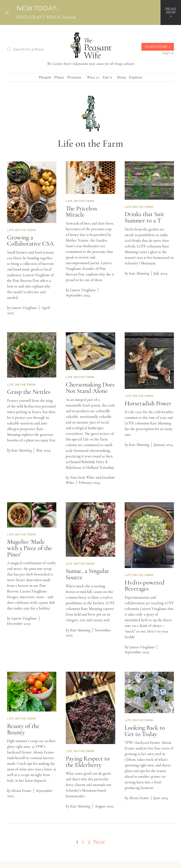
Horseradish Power (148, 404)
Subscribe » (158, 47)
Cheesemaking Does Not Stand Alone (90, 388)
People (45, 77)
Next (99, 842)
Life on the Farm (21, 230)
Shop (121, 77)
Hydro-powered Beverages (145, 586)
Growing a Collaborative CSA (31, 241)
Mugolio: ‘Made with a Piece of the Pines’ (29, 548)
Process (74, 77)
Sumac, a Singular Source (87, 575)
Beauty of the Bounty (23, 730)
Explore (136, 77)
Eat (106, 77)
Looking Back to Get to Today (145, 731)
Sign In (168, 53)
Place (59, 77)
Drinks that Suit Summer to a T (144, 218)
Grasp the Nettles (29, 392)
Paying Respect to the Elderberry (88, 762)
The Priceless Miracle (81, 212)
